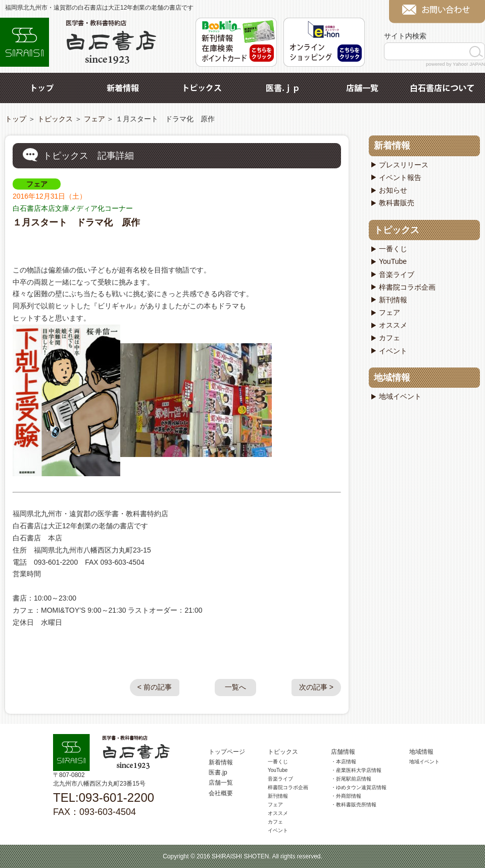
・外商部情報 (346, 796)
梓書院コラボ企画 (407, 287)
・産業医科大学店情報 (356, 770)
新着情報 (123, 88)
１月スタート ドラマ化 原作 (76, 222)
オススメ (393, 325)
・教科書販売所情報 (354, 805)
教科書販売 (397, 203)
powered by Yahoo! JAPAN (455, 64)
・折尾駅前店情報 (351, 779)
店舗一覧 (362, 88)
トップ (43, 88)
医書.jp (282, 88)
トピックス (203, 88)
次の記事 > (316, 687)
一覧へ (235, 687)
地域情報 (392, 378)
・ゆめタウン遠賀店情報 (359, 787)
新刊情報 (393, 300)
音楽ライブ (397, 275)
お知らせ (393, 190)
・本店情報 (344, 762)
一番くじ (393, 249)
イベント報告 (400, 177)
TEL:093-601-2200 (104, 797)
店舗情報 (343, 752)
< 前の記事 (155, 687)
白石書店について (442, 88)
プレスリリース (404, 165)
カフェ (390, 338)
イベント (393, 351)
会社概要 (221, 793)
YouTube (393, 261)
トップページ (227, 752)
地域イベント (400, 396)
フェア (94, 119)
